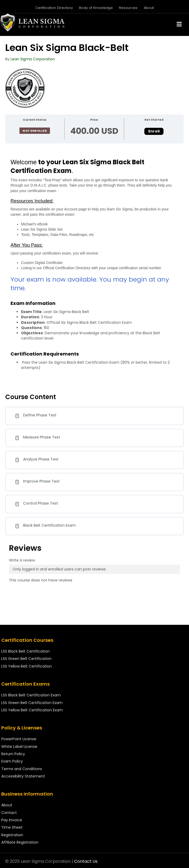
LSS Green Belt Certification (26, 659)
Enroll (154, 131)
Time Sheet (12, 827)
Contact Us (86, 861)
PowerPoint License (19, 739)
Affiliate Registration (20, 842)
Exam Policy (12, 761)
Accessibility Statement (23, 776)
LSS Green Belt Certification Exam (32, 703)
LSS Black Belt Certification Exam (31, 695)
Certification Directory (54, 8)
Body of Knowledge (96, 8)
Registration (12, 835)
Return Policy (13, 754)
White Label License (19, 747)
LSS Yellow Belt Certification (27, 666)
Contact (9, 813)
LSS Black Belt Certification (25, 651)
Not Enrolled (35, 131)
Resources (128, 8)
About (149, 8)
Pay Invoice (12, 820)
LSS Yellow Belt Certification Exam (32, 710)
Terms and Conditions (22, 769)
